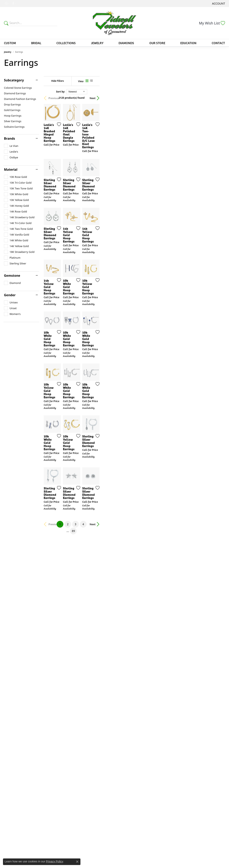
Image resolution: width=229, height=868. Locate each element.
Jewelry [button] (97, 43)
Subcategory (14, 80)
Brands (10, 138)
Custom (10, 43)
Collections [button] (66, 43)
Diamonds (126, 43)
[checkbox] (11, 146)
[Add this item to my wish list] (100, 166)
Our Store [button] (157, 43)
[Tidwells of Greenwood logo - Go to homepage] (114, 23)
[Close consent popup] (77, 862)
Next (218, 98)
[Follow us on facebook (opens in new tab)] (13, 4)
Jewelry (8, 52)
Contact (218, 43)
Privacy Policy (54, 861)
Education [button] (188, 43)
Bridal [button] (36, 43)
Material (11, 170)
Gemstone (12, 276)
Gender (10, 295)
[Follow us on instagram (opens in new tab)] (6, 4)
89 (151, 735)
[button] (218, 3)
